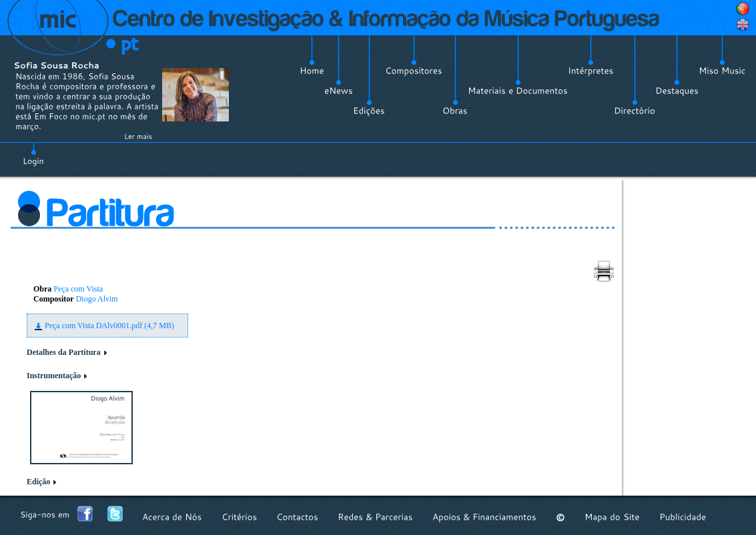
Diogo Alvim (97, 299)
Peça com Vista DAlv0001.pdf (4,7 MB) (109, 326)
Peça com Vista (78, 289)
